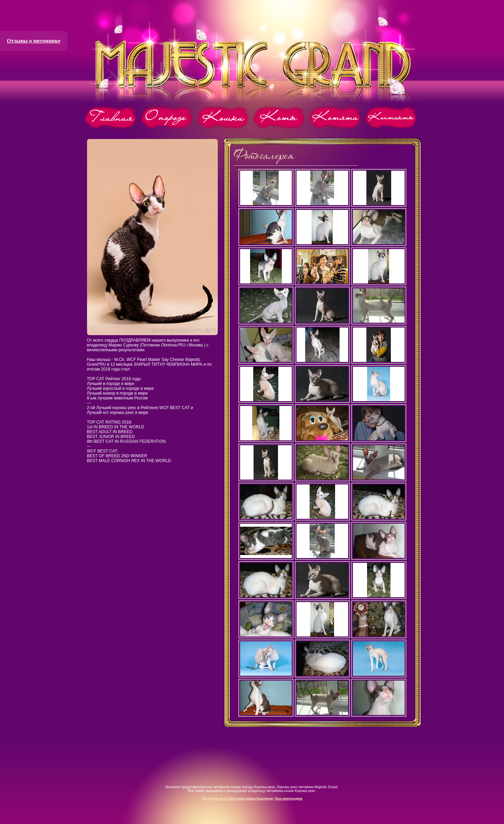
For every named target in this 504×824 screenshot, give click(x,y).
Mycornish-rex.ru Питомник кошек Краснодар (237, 798)
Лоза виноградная (288, 798)
